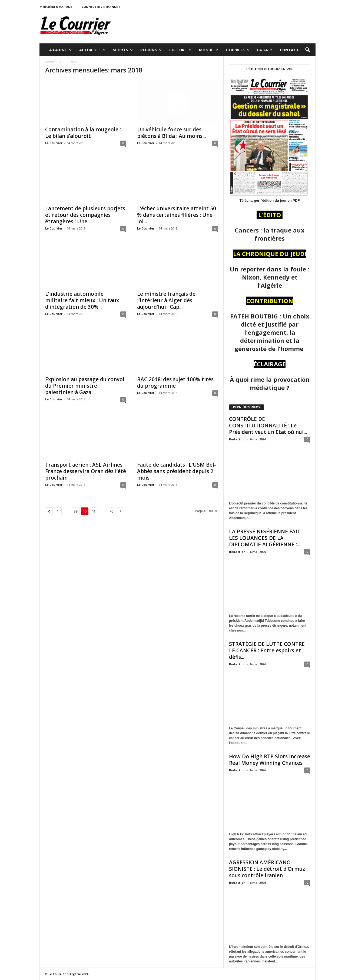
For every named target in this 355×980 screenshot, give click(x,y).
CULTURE (180, 50)
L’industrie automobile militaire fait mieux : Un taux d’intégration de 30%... (82, 300)
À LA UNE (60, 50)
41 (94, 511)
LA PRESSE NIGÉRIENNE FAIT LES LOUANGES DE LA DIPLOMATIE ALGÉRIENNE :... (265, 538)
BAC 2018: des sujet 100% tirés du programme (175, 383)
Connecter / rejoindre (101, 7)
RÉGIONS (151, 50)
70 (112, 511)
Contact (289, 50)
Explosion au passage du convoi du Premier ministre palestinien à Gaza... (85, 386)
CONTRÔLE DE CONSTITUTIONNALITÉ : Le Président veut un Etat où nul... (268, 426)
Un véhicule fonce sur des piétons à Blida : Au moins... (171, 133)
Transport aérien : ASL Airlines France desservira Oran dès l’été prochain (86, 471)
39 (76, 511)
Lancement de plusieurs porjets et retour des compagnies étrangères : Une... (85, 215)
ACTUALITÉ (92, 50)
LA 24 (265, 50)
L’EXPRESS (238, 50)
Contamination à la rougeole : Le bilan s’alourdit (83, 133)
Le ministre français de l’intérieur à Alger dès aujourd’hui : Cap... (166, 300)
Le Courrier (54, 143)
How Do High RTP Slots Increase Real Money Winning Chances (270, 760)
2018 (62, 62)
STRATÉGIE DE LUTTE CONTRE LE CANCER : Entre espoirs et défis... (267, 650)
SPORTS (123, 50)
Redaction (237, 439)
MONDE (209, 50)
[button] (307, 50)
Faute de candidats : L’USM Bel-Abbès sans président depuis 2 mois (177, 471)
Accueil (49, 62)
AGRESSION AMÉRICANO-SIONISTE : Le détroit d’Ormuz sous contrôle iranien (267, 869)
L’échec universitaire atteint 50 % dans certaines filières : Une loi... (177, 215)
